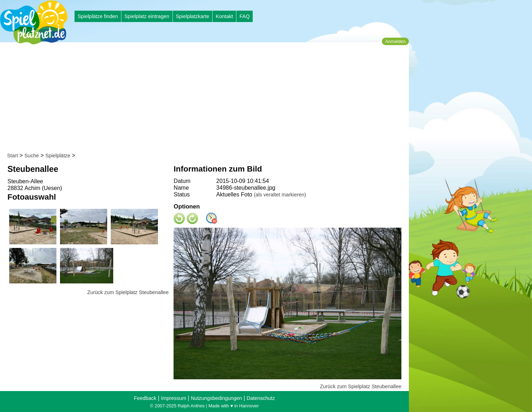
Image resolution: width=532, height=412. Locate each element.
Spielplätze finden (98, 16)
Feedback (145, 398)
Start (12, 156)
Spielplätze (58, 156)
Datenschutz (261, 398)
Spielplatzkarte (192, 16)
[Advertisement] (207, 99)
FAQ (245, 16)
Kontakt (224, 16)
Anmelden (395, 41)
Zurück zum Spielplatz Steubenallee (128, 292)
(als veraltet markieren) (280, 195)
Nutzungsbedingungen (216, 398)
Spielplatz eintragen (147, 16)
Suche (32, 156)
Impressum (173, 398)
